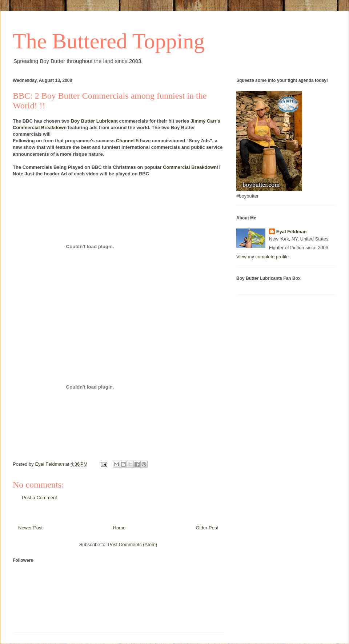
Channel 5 (127, 141)
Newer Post (30, 528)
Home (119, 528)
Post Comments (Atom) (133, 544)
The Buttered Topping (109, 41)
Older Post (207, 528)
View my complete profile (262, 257)
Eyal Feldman (292, 232)
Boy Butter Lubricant (94, 121)
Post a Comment (39, 498)
